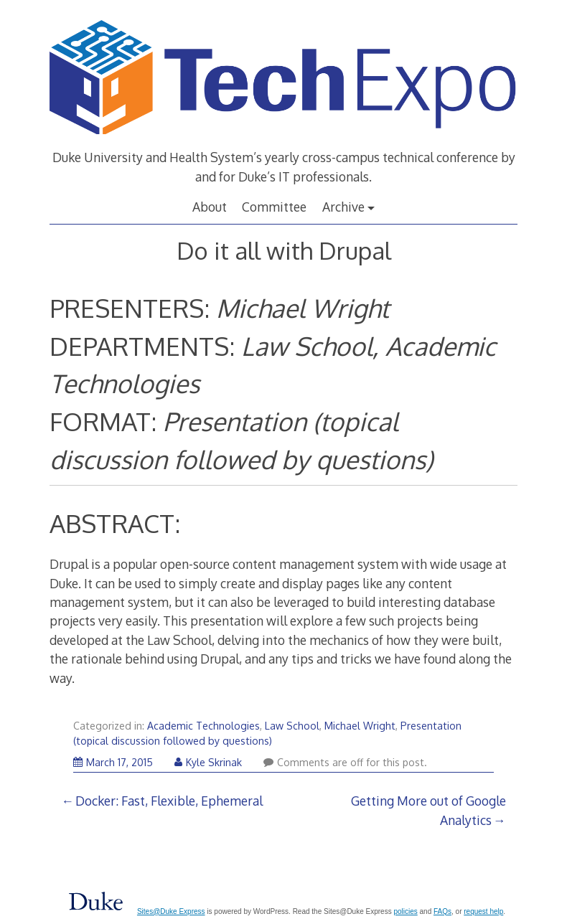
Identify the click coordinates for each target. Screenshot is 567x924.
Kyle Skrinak (208, 762)
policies (405, 911)
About (210, 207)
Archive (343, 207)
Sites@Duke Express (171, 911)
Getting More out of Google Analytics (428, 810)
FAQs (442, 911)
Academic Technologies (203, 726)
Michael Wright (360, 726)
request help (483, 911)
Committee (274, 207)
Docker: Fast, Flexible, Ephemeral (169, 801)
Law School (292, 726)
